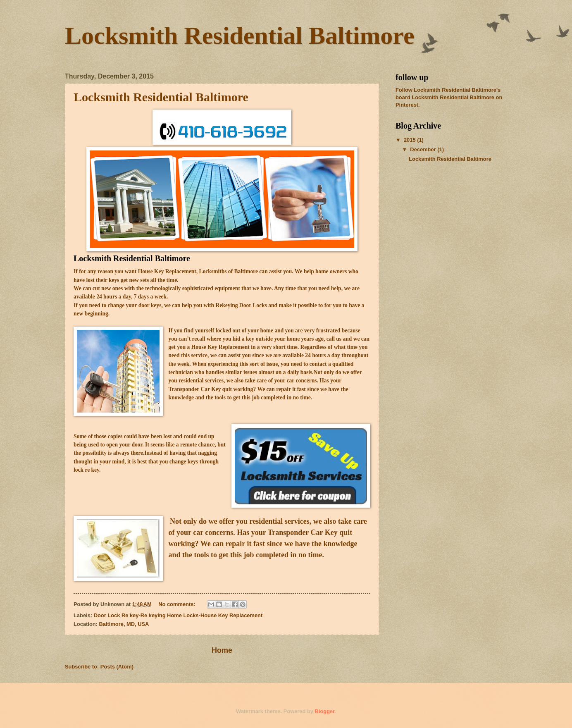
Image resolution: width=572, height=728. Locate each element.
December (424, 149)
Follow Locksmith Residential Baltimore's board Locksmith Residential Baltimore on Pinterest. (449, 97)
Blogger (325, 711)
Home (222, 650)
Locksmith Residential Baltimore (161, 97)
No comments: (178, 604)
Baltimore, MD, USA (124, 624)
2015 (410, 140)
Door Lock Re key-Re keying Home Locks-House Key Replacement (178, 615)
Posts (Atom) (117, 667)
